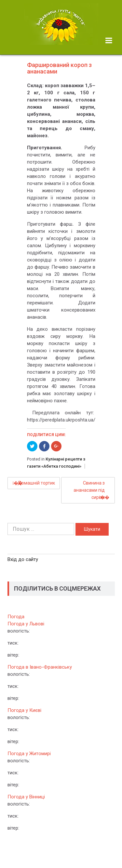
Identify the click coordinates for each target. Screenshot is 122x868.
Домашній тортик (36, 483)
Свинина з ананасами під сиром (89, 490)
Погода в (40, 667)
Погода (16, 617)
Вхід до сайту (23, 559)
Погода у (26, 624)
